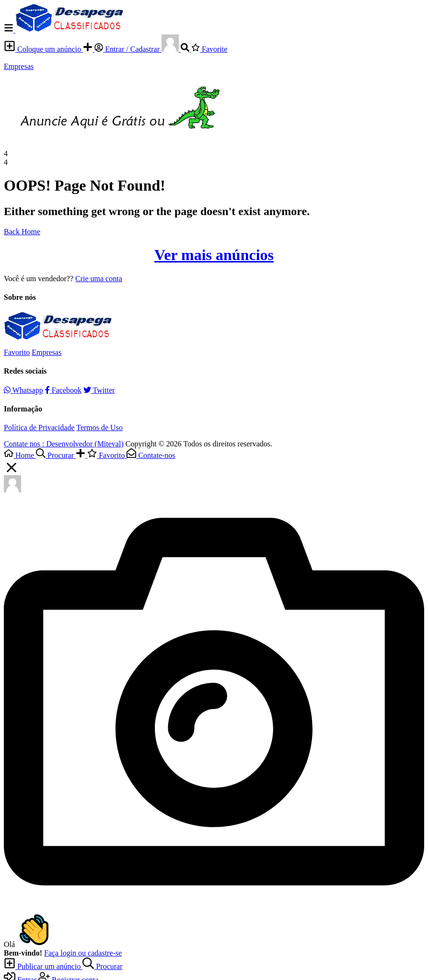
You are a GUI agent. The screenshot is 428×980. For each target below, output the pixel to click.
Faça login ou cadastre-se (83, 953)
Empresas (19, 66)
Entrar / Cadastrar (128, 49)
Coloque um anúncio (43, 49)
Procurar (102, 966)
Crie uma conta (99, 279)
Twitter (99, 390)
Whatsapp (23, 390)
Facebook (63, 390)
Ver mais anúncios (214, 255)
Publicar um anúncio (43, 966)
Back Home (22, 232)
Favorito (17, 352)
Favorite (209, 49)
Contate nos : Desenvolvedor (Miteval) (64, 444)
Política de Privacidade (39, 427)
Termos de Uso (99, 427)
